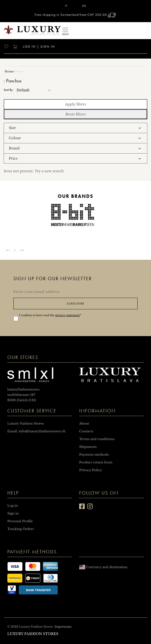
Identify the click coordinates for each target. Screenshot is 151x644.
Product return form (96, 462)
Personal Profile (20, 521)
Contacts (86, 431)
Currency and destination (103, 567)
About (84, 423)
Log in (29, 47)
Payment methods (94, 455)
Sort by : (9, 90)
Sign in (48, 47)
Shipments (88, 447)
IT (66, 6)
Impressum (63, 627)
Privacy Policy (91, 470)
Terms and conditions (97, 439)
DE (84, 6)
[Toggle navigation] (65, 30)
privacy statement (67, 315)
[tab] (75, 128)
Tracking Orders (21, 529)
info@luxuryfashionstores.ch (42, 431)
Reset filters (76, 114)
